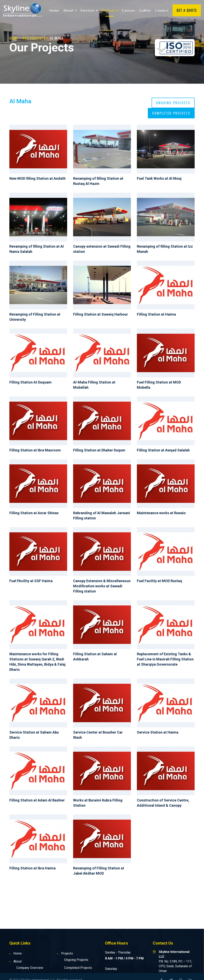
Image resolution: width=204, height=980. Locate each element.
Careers (128, 10)
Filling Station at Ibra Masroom (35, 450)
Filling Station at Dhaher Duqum (99, 450)
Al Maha (57, 38)
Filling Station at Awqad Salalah (163, 450)
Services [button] (87, 10)
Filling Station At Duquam (30, 382)
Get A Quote (187, 10)
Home (54, 10)
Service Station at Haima (158, 732)
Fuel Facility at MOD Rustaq (159, 581)
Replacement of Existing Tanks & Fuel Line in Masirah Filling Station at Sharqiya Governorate (165, 659)
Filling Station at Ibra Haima (32, 868)
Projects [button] (108, 10)
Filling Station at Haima (156, 314)
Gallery (145, 10)
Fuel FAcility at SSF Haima (31, 581)
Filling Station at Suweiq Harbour (101, 314)
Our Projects (34, 38)
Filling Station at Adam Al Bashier (37, 800)
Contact (162, 10)
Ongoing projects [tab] (173, 103)
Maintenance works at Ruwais (161, 513)
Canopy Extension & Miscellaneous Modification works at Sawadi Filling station (102, 586)
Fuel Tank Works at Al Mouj (159, 178)
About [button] (68, 10)
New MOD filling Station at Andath (37, 178)
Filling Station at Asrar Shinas (34, 513)
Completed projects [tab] (171, 113)
